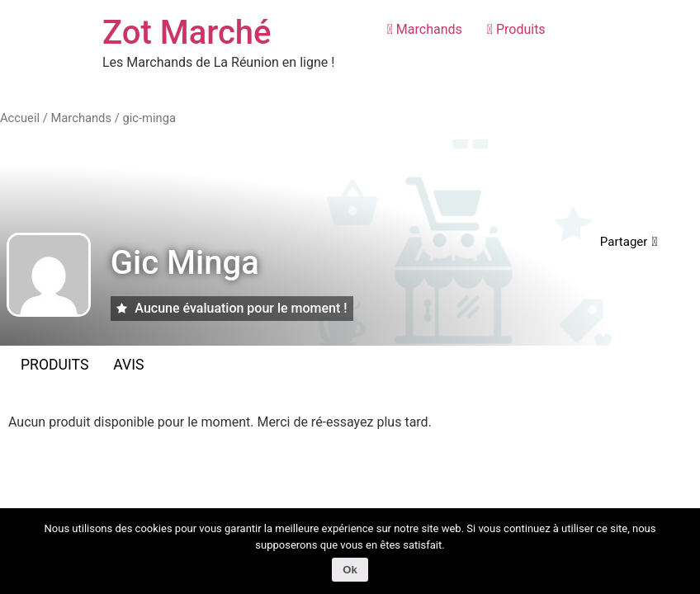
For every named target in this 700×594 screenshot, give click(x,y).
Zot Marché (187, 33)
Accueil (20, 118)
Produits (516, 29)
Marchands (425, 29)
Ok (350, 570)
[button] (629, 242)
